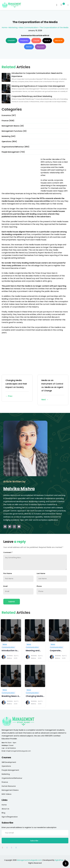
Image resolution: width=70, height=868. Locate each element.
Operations (6, 766)
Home (4, 27)
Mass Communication (28, 27)
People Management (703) (13, 152)
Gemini (29, 47)
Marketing (13, 27)
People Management (10, 770)
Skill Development (9, 762)
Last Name (41, 573)
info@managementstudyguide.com (18, 751)
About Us (5, 809)
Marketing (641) (9, 136)
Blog (3, 813)
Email (5, 586)
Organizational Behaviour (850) (16, 147)
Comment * (8, 552)
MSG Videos (7, 794)
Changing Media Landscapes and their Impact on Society (17, 388)
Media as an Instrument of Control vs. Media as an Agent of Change (53, 390)
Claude (36, 40)
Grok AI (47, 40)
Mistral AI (59, 40)
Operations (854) (9, 141)
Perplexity (24, 40)
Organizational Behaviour (12, 778)
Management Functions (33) (14, 131)
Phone (39, 586)
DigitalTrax (59, 860)
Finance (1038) (8, 121)
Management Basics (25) (13, 126)
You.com (40, 47)
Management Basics (10, 790)
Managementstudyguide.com (29, 860)
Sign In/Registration (10, 817)
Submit (12, 602)
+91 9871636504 (10, 748)
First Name (8, 573)
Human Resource (9, 786)
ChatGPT (11, 40)
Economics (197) (9, 115)
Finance (5, 782)
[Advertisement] (20, 174)
